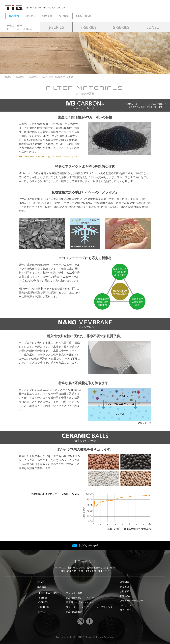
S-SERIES (76, 607)
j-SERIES (76, 598)
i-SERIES (76, 602)
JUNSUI (76, 612)
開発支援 (47, 16)
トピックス (126, 605)
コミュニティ (127, 610)
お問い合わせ (84, 16)
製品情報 (14, 16)
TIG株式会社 (85, 561)
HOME (8, 77)
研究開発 (31, 16)
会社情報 (64, 16)
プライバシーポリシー (131, 601)
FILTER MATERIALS (76, 593)
